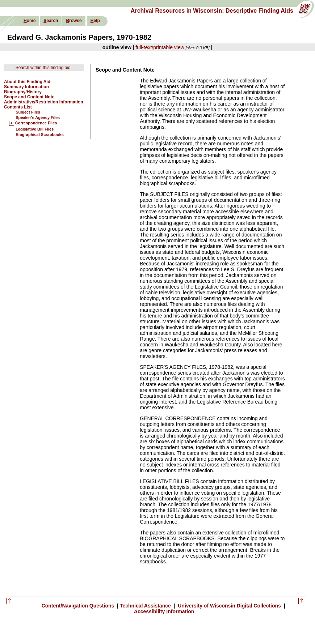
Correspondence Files (36, 123)
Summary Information (26, 87)
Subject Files (28, 112)
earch (51, 21)
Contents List (18, 107)
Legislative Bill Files (35, 129)
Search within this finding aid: (44, 68)
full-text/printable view (160, 47)
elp (95, 21)
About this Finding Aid (27, 82)
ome (30, 21)
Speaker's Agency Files (38, 118)
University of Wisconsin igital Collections (229, 606)
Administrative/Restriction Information (44, 102)
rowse (74, 21)
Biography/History (23, 92)
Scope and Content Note (29, 97)
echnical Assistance (146, 606)
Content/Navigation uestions (79, 606)
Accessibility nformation (164, 611)
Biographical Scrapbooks (40, 135)
